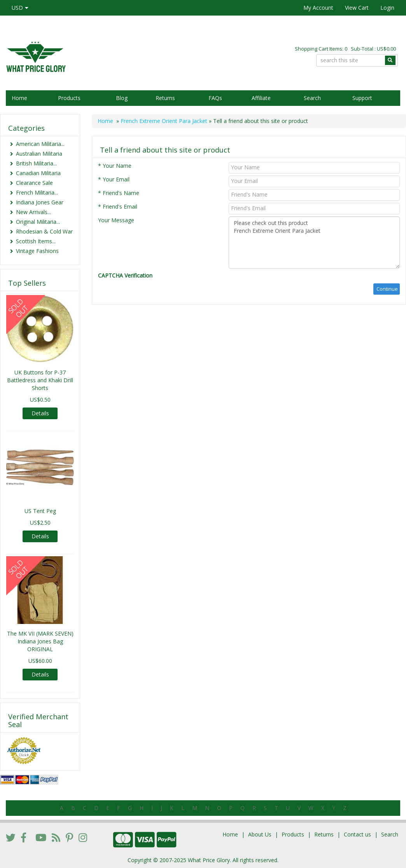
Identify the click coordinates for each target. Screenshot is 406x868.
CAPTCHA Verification (125, 275)
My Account (318, 8)
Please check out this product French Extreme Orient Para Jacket (314, 242)
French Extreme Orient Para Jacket (164, 121)
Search (312, 98)
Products (69, 98)
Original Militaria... (38, 222)
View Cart (357, 8)
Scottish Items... (36, 241)
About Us (260, 834)
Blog (122, 98)
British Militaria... (36, 163)
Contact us (357, 834)
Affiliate (261, 98)
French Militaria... (37, 192)
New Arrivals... (33, 212)
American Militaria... (40, 144)
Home (19, 98)
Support (362, 98)
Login (387, 8)
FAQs (215, 98)
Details (40, 413)
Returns (165, 98)
